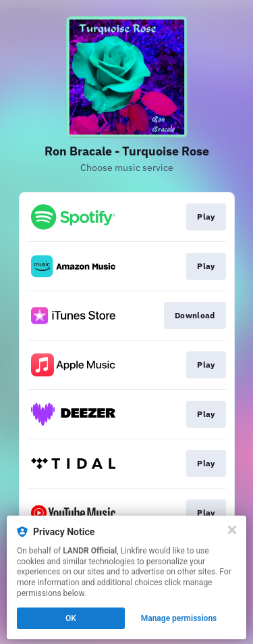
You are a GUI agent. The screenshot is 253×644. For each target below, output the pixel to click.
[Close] (232, 530)
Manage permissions (179, 618)
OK (71, 618)
